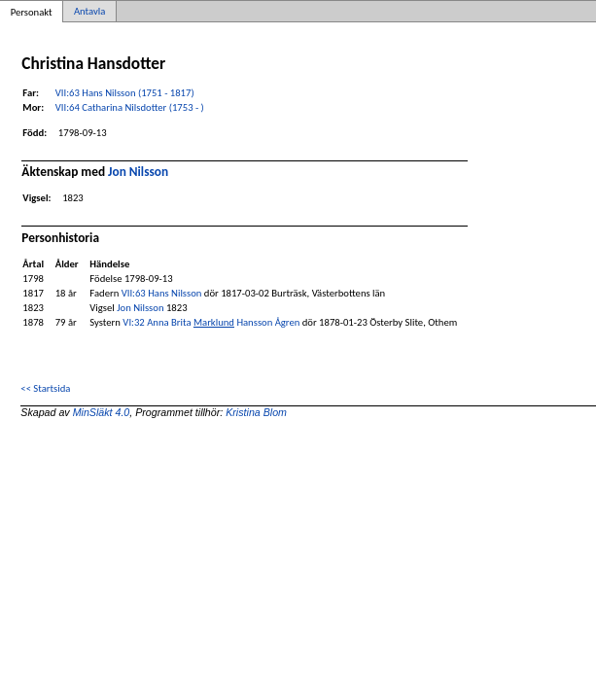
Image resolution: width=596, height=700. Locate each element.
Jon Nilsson (138, 172)
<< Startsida (45, 388)
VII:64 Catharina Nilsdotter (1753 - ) (130, 107)
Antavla (89, 11)
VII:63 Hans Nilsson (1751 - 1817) (125, 93)
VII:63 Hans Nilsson (162, 293)
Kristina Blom (256, 412)
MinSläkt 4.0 (102, 412)
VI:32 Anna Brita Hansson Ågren (211, 322)
